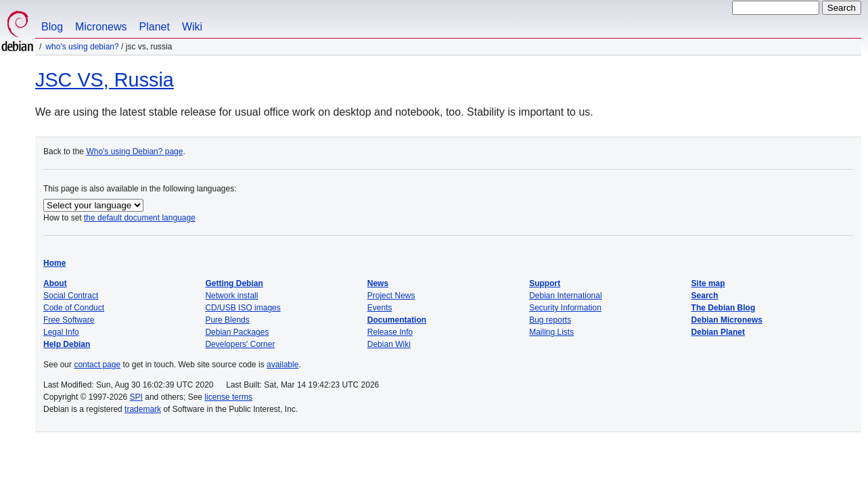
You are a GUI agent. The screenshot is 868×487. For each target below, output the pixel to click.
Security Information (565, 308)
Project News (391, 296)
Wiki (192, 27)
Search (705, 296)
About (55, 283)
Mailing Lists (551, 332)
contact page (97, 365)
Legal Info (61, 332)
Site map (708, 283)
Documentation (397, 320)
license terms (228, 397)
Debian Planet (718, 332)
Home (54, 263)
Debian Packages (237, 332)
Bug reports (550, 320)
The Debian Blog (724, 308)
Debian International (565, 296)
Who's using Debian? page (134, 152)
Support (545, 283)
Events (380, 308)
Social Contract (71, 296)
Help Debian (67, 344)
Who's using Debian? (82, 47)
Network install (231, 296)
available (282, 365)
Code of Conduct (74, 308)
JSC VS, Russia (105, 80)
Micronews (101, 27)
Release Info (390, 332)
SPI (136, 397)
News (378, 283)
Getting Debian (234, 283)
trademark (143, 409)
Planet (155, 27)
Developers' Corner (240, 344)
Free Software (69, 320)
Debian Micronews (727, 320)
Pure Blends (227, 320)
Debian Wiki (389, 344)
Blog (52, 27)
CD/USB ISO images (243, 308)
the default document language (140, 218)
